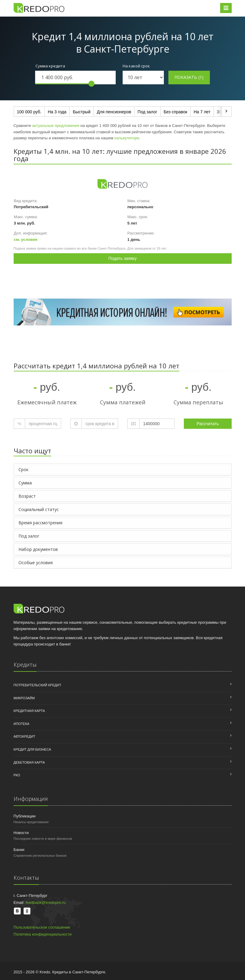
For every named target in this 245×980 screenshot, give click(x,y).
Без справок (175, 112)
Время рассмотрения (40, 523)
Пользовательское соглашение (42, 927)
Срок (23, 469)
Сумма (25, 483)
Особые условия (36, 563)
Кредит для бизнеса (32, 749)
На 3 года (57, 112)
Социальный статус (39, 509)
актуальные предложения (56, 126)
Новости (21, 833)
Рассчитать (208, 424)
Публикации (25, 816)
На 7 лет (202, 112)
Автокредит (25, 736)
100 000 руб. (29, 112)
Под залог (147, 112)
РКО (17, 775)
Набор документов (38, 549)
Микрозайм (24, 698)
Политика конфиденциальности (43, 934)
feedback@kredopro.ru (45, 902)
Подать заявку (122, 258)
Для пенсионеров (114, 112)
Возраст (27, 496)
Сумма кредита (50, 66)
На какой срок (136, 66)
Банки (19, 850)
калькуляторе (127, 138)
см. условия (26, 239)
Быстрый (81, 112)
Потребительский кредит (38, 685)
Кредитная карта (29, 711)
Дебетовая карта (29, 762)
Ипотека (22, 724)
